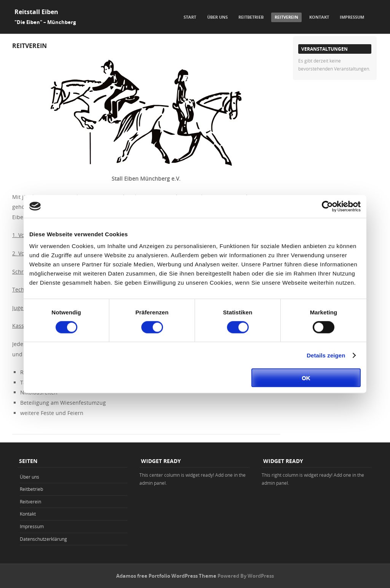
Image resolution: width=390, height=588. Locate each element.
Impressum (352, 17)
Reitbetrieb (251, 17)
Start (190, 17)
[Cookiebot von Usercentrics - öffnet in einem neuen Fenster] (327, 206)
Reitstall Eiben (36, 12)
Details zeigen (326, 355)
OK (306, 378)
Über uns (217, 17)
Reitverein (286, 17)
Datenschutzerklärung (43, 539)
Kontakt (319, 17)
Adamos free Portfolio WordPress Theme (166, 576)
